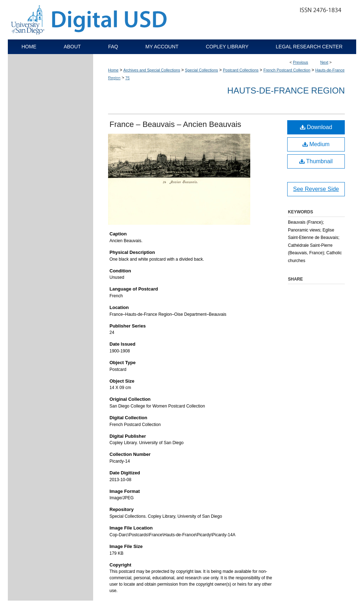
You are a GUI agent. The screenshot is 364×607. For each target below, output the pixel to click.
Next (324, 62)
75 (128, 78)
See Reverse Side (316, 189)
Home (113, 70)
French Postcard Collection (287, 70)
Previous (301, 62)
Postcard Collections (241, 70)
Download (316, 127)
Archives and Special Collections (152, 70)
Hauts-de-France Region (286, 90)
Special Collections (201, 70)
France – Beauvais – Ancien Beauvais (175, 124)
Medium (316, 144)
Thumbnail (316, 161)
